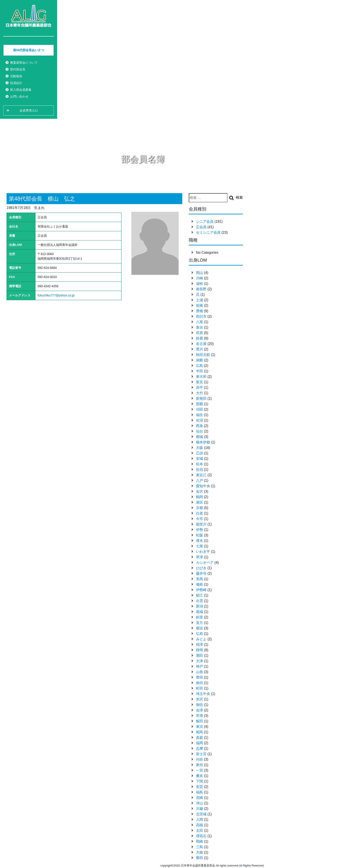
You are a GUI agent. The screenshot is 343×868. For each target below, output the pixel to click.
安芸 (199, 787)
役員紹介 (16, 83)
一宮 (199, 770)
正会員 (201, 227)
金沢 (199, 491)
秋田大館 (203, 355)
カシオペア (205, 563)
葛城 (199, 612)
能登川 (201, 524)
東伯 (199, 765)
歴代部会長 (18, 69)
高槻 (199, 825)
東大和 (201, 377)
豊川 (199, 349)
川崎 (199, 278)
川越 (199, 809)
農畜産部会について (24, 63)
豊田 (199, 677)
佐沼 (199, 420)
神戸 (199, 666)
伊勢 (199, 530)
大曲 (199, 852)
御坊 (199, 705)
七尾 (199, 546)
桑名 (199, 776)
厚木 (199, 541)
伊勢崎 (201, 590)
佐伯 (199, 470)
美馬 (199, 579)
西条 (199, 426)
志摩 (199, 748)
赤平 (199, 388)
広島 (199, 366)
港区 (199, 502)
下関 (199, 781)
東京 (199, 727)
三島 (199, 847)
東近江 (201, 475)
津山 (199, 803)
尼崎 (199, 798)
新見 (199, 382)
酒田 (199, 655)
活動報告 (16, 76)
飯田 (199, 721)
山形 (199, 672)
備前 (199, 584)
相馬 (199, 732)
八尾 (199, 322)
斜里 (199, 617)
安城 (199, 459)
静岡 (199, 650)
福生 (199, 415)
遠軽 (199, 284)
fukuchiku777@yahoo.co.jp (56, 295)
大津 (199, 661)
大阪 (199, 448)
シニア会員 (205, 221)
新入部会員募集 (21, 90)
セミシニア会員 (208, 232)
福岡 (199, 743)
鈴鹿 (199, 338)
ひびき (201, 568)
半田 (199, 371)
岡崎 (199, 841)
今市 (199, 519)
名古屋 (201, 344)
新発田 (201, 398)
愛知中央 (203, 486)
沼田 (199, 409)
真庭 (199, 738)
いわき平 (203, 552)
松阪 (199, 535)
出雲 (199, 601)
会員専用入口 (29, 110)
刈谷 (199, 759)
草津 (199, 557)
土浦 (199, 300)
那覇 (199, 404)
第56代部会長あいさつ (29, 50)
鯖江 (199, 595)
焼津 (199, 645)
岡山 (199, 273)
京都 (199, 508)
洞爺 (199, 360)
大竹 (199, 393)
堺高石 (201, 836)
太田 (199, 830)
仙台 (199, 431)
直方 (199, 623)
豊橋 (199, 311)
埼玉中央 (203, 694)
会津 (199, 710)
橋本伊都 (203, 442)
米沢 (199, 699)
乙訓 (199, 453)
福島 (199, 792)
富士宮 (201, 754)
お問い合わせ (19, 96)
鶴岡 (199, 497)
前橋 (199, 305)
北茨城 (201, 814)
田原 (199, 333)
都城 (199, 437)
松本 (199, 464)
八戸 (199, 480)
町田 (199, 688)
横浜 (199, 628)
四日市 (201, 316)
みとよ (201, 639)
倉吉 (199, 327)
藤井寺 (201, 573)
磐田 (199, 858)
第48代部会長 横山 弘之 (42, 199)
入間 (199, 820)
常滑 (199, 716)
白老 (199, 513)
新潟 (199, 606)
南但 (199, 683)
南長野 (201, 289)
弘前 (199, 634)
